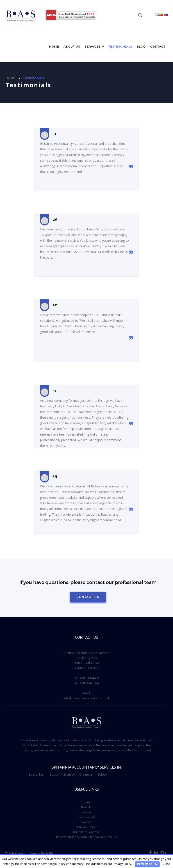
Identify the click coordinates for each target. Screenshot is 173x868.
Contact (158, 47)
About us (72, 47)
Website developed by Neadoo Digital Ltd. (29, 853)
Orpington (86, 774)
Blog (141, 47)
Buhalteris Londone (87, 832)
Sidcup (102, 774)
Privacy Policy (86, 827)
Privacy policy (147, 864)
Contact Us (88, 597)
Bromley (69, 774)
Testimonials (120, 47)
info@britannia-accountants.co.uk (87, 698)
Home (54, 47)
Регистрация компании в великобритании (87, 837)
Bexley (54, 774)
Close (167, 864)
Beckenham (37, 774)
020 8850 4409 (89, 678)
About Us (87, 807)
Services (94, 47)
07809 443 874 (89, 683)
